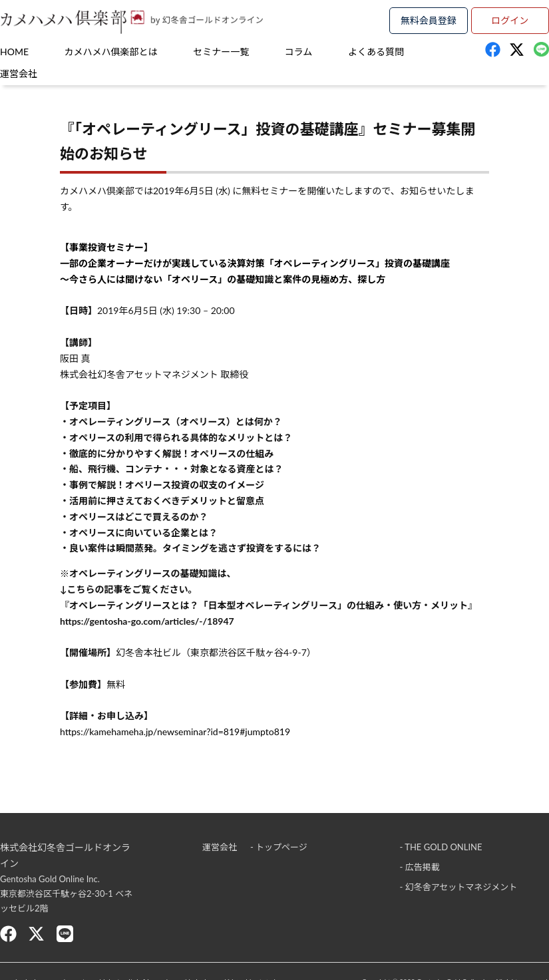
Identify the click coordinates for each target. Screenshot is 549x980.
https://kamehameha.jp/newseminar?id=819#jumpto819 (175, 732)
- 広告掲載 (419, 867)
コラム (299, 52)
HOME (14, 52)
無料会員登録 (429, 20)
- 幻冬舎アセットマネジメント (458, 887)
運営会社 (19, 74)
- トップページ (279, 847)
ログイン (510, 20)
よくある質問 (376, 52)
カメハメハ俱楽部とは (111, 52)
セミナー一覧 (221, 52)
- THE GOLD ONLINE (441, 847)
